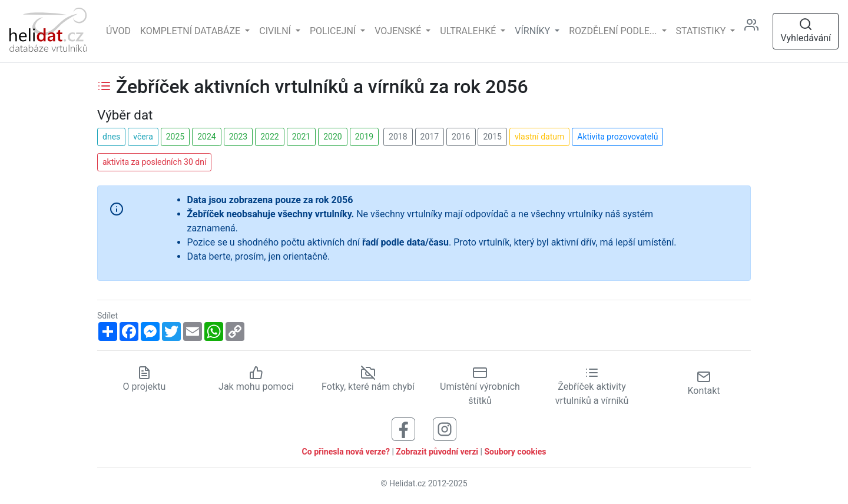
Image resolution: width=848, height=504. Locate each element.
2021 (301, 137)
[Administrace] (756, 31)
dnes (111, 137)
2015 (492, 137)
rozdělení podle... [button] (614, 31)
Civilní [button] (276, 31)
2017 (430, 137)
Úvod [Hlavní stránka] (118, 31)
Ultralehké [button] (469, 31)
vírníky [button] (534, 31)
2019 (364, 137)
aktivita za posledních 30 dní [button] (154, 162)
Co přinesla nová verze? (346, 452)
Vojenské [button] (399, 31)
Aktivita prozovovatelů (617, 137)
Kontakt (703, 383)
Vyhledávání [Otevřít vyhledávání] (806, 30)
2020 (332, 137)
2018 (398, 137)
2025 (175, 137)
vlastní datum (539, 137)
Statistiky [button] (702, 31)
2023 (238, 137)
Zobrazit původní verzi (437, 452)
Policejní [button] (334, 31)
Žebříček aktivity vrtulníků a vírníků (592, 386)
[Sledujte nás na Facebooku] (403, 428)
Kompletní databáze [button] (191, 31)
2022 (269, 137)
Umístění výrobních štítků (480, 386)
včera (143, 137)
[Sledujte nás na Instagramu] (445, 428)
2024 (206, 137)
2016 (461, 137)
